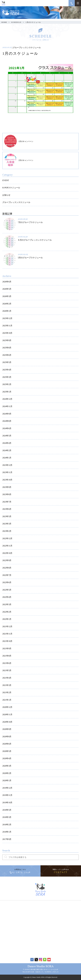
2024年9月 (7, 414)
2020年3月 (7, 766)
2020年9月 (7, 729)
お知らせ (6, 195)
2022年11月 (7, 546)
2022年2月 (7, 612)
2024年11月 (7, 406)
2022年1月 (7, 619)
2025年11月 (7, 326)
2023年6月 (7, 509)
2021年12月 (7, 626)
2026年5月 (7, 289)
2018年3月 (7, 817)
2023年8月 (7, 494)
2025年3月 (7, 377)
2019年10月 (7, 803)
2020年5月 (7, 751)
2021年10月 (7, 641)
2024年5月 (7, 436)
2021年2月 (7, 692)
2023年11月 (7, 472)
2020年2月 (7, 773)
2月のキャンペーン (19, 160)
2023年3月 (7, 524)
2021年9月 (7, 649)
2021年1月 (7, 700)
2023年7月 (7, 502)
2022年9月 (7, 560)
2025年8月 (7, 348)
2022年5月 (7, 590)
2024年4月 (7, 443)
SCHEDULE (16, 22)
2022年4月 (7, 597)
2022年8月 (7, 568)
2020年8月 (7, 737)
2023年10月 (7, 480)
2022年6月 (7, 582)
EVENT (6, 180)
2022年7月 (7, 575)
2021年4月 (7, 678)
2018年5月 (7, 810)
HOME (4, 22)
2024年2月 (7, 450)
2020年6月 (7, 744)
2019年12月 (7, 788)
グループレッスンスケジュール (16, 202)
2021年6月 (7, 663)
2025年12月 (7, 318)
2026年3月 (7, 296)
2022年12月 (7, 538)
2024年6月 (7, 428)
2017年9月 (7, 839)
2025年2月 (7, 384)
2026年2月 (7, 304)
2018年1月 (7, 832)
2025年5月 (7, 362)
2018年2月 (7, 825)
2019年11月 (7, 795)
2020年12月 (7, 707)
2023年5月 (7, 516)
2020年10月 (7, 722)
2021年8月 (7, 656)
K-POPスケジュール (11, 188)
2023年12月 (7, 465)
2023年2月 (7, 531)
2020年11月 (7, 714)
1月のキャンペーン (19, 141)
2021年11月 (7, 634)
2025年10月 (7, 333)
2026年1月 (7, 311)
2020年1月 (7, 780)
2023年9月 (7, 487)
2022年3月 (7, 604)
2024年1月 (7, 458)
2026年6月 (7, 282)
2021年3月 (7, 685)
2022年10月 (7, 553)
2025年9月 (7, 340)
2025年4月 (7, 370)
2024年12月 (7, 399)
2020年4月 (7, 758)
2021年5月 (7, 670)
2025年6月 (7, 355)
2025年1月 (7, 392)
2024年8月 (7, 421)
